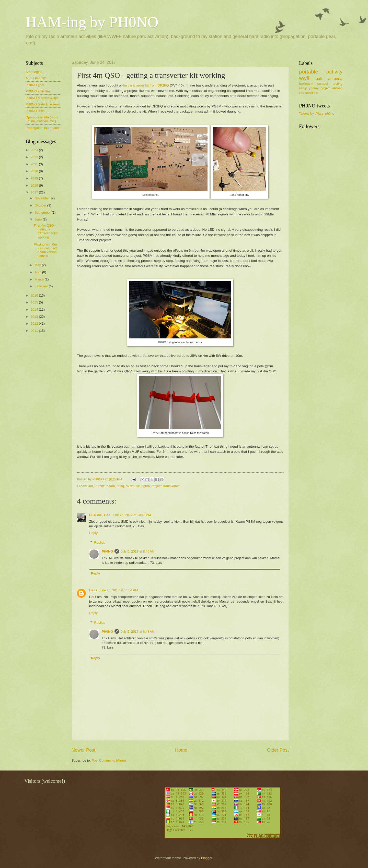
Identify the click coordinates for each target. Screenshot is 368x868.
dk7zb (130, 486)
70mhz (100, 486)
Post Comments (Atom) (109, 760)
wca (316, 93)
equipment (306, 93)
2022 (35, 157)
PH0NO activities (38, 91)
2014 (35, 309)
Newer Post (83, 750)
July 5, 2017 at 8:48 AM (138, 632)
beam (111, 486)
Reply (93, 533)
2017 (35, 192)
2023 (35, 150)
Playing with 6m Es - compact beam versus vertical (45, 250)
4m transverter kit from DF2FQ (146, 85)
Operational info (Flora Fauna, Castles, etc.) (42, 119)
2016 (35, 295)
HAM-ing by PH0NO (92, 22)
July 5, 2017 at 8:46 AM (138, 551)
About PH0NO (36, 78)
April (38, 272)
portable (308, 72)
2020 (35, 171)
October (41, 205)
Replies (100, 542)
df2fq (120, 486)
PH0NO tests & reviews (43, 104)
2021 (35, 164)
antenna (335, 78)
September (43, 212)
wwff (304, 78)
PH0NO (107, 551)
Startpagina (34, 72)
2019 (35, 178)
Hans (93, 590)
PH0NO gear (35, 85)
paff (319, 78)
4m (91, 486)
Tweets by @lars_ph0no (317, 113)
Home (181, 750)
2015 (35, 302)
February (42, 286)
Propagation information (43, 128)
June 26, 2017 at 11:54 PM (118, 590)
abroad (337, 88)
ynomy (314, 88)
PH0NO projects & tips (42, 98)
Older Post (278, 750)
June (39, 219)
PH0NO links (35, 111)
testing (338, 84)
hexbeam (306, 84)
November (43, 198)
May (38, 265)
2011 (35, 331)
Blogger (207, 858)
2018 (35, 185)
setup (303, 88)
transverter (171, 486)
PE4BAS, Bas (100, 515)
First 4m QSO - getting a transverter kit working (46, 231)
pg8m (146, 486)
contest (323, 84)
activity (334, 72)
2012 (35, 323)
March (39, 279)
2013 (35, 317)
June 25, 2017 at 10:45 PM (131, 515)
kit (138, 486)
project (157, 486)
